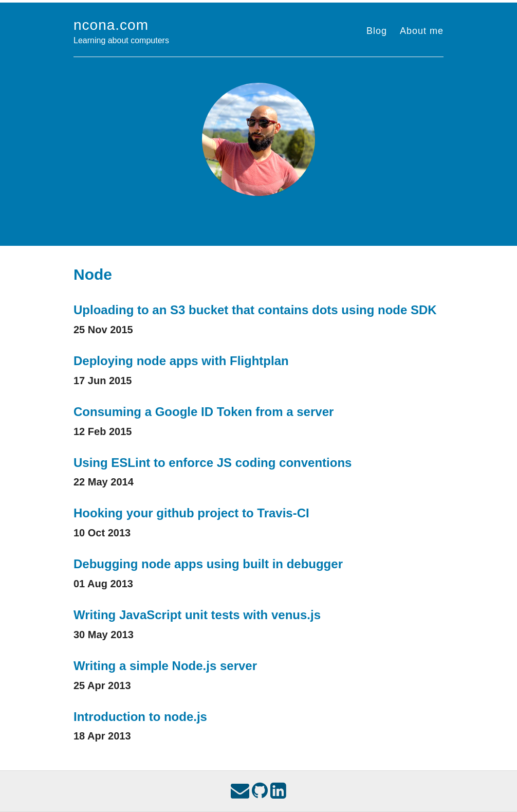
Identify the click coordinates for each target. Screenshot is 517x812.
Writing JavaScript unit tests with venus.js (197, 615)
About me (422, 31)
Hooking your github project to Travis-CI (191, 513)
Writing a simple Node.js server (165, 666)
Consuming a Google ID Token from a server (204, 412)
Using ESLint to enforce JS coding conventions (213, 463)
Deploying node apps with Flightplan (181, 361)
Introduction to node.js (140, 717)
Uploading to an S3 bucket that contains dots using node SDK (255, 310)
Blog (377, 31)
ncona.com (111, 25)
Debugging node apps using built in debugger (208, 564)
